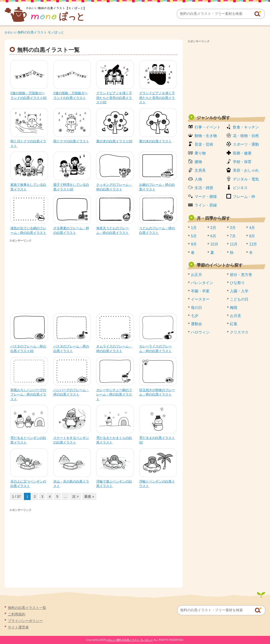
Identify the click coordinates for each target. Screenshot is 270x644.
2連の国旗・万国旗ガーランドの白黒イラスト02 (29, 95)
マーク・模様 (206, 197)
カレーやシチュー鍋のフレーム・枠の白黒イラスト (114, 394)
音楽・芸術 (204, 144)
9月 (194, 244)
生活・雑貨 (204, 188)
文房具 (200, 170)
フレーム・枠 (244, 197)
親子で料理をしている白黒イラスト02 (71, 187)
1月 (194, 228)
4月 (252, 228)
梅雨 (234, 308)
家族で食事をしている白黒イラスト (28, 187)
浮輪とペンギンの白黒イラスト (157, 484)
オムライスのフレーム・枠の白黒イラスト (114, 349)
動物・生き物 (206, 136)
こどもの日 (239, 299)
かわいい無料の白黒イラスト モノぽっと (34, 32)
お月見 (235, 316)
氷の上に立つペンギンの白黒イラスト (28, 484)
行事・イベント (208, 127)
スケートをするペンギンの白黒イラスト (71, 440)
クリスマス (239, 332)
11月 (234, 244)
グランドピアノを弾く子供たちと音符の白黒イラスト (157, 98)
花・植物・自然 (246, 136)
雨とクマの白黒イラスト (71, 141)
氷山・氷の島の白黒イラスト (71, 484)
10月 (214, 244)
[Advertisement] (94, 276)
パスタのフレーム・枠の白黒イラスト (71, 349)
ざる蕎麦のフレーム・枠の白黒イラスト (71, 230)
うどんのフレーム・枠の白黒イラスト (157, 230)
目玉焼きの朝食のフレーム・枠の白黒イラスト (157, 392)
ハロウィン (200, 332)
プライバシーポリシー (25, 621)
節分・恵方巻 (241, 275)
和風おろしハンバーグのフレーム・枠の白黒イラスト (28, 394)
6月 (213, 236)
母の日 (196, 308)
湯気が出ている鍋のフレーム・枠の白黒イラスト (28, 230)
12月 (253, 244)
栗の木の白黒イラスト (155, 141)
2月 (213, 228)
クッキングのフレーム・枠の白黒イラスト (114, 187)
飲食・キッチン (246, 127)
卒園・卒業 (200, 291)
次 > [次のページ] (75, 496)
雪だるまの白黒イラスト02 (157, 440)
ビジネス (240, 188)
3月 (233, 228)
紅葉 (234, 324)
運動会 (196, 324)
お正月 (196, 275)
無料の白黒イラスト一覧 (27, 608)
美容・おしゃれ (246, 170)
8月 (252, 236)
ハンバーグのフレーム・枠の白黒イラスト (71, 392)
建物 (198, 162)
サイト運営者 (18, 627)
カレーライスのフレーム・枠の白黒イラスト (155, 349)
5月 (194, 236)
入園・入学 (239, 291)
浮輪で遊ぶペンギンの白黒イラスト (114, 484)
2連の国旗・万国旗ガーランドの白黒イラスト (71, 95)
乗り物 (200, 153)
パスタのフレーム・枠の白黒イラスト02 (28, 349)
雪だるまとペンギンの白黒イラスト (28, 440)
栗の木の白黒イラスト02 (114, 141)
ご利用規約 (17, 614)
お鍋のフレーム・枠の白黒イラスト (157, 187)
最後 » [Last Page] (89, 496)
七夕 (195, 316)
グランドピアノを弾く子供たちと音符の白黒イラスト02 (114, 98)
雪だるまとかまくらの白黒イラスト (114, 440)
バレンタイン (202, 283)
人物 (198, 179)
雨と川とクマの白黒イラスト (28, 144)
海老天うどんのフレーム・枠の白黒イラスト (112, 230)
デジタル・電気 (246, 179)
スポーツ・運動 (246, 144)
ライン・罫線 (206, 205)
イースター (200, 299)
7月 (233, 236)
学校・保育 (242, 162)
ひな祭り (237, 283)
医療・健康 (242, 153)
